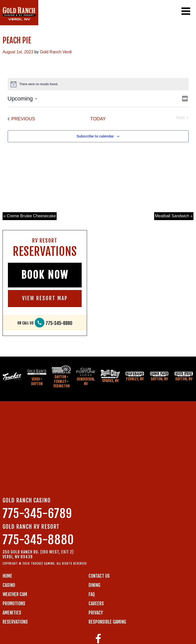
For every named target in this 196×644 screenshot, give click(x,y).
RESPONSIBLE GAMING (107, 622)
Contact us (99, 576)
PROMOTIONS (14, 603)
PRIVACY (96, 613)
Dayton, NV (159, 379)
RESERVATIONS (15, 622)
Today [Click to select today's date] (98, 119)
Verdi (36, 379)
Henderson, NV (86, 381)
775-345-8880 (59, 323)
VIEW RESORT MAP (45, 298)
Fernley (60, 381)
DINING (94, 585)
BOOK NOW (45, 275)
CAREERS (96, 603)
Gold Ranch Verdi (56, 52)
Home (7, 576)
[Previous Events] (21, 119)
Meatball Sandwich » (174, 216)
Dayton (37, 384)
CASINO (9, 585)
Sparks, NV (110, 381)
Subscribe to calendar (95, 136)
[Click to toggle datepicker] (22, 99)
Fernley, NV (135, 379)
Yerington (61, 386)
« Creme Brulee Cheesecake (29, 216)
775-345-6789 (37, 514)
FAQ (92, 594)
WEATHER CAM (15, 594)
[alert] (98, 84)
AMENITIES (12, 613)
